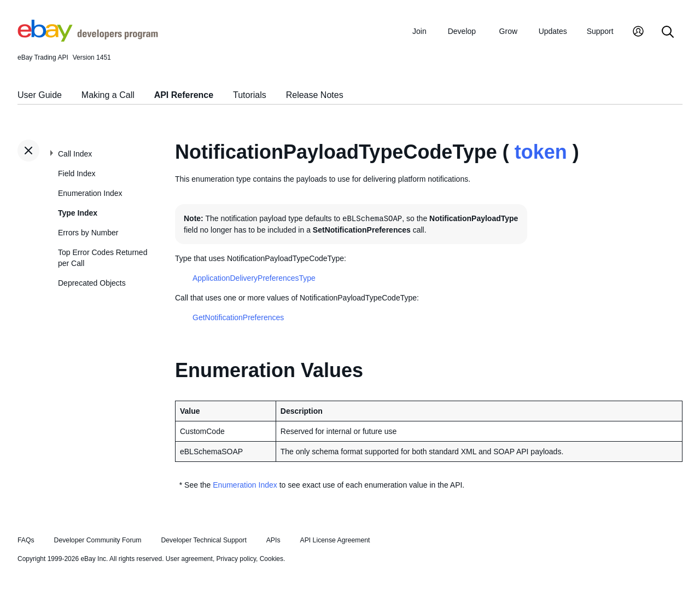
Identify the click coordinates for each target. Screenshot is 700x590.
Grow (508, 31)
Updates (553, 31)
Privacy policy (236, 559)
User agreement (189, 559)
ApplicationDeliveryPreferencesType (254, 278)
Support (600, 31)
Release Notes (315, 95)
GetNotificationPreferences (238, 317)
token (541, 152)
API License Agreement (335, 540)
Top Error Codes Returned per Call (103, 258)
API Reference (184, 95)
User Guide (40, 95)
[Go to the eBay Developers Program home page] (88, 39)
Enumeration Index (90, 193)
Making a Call (108, 95)
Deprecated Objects (92, 283)
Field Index (77, 173)
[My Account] (638, 33)
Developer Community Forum (98, 540)
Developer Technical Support (203, 540)
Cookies (272, 559)
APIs (273, 540)
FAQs (26, 540)
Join (419, 31)
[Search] (668, 33)
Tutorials (250, 95)
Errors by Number (88, 233)
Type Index (78, 213)
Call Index (75, 154)
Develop (462, 31)
